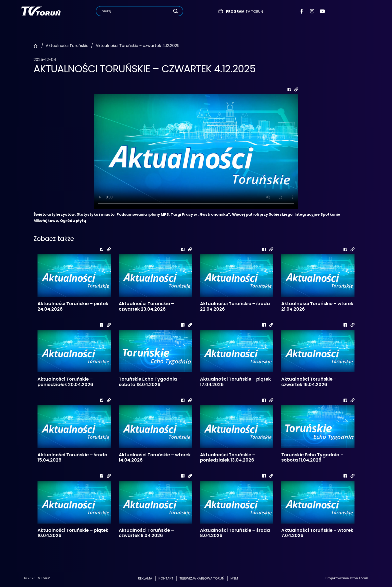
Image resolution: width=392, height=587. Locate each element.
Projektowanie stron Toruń (347, 578)
